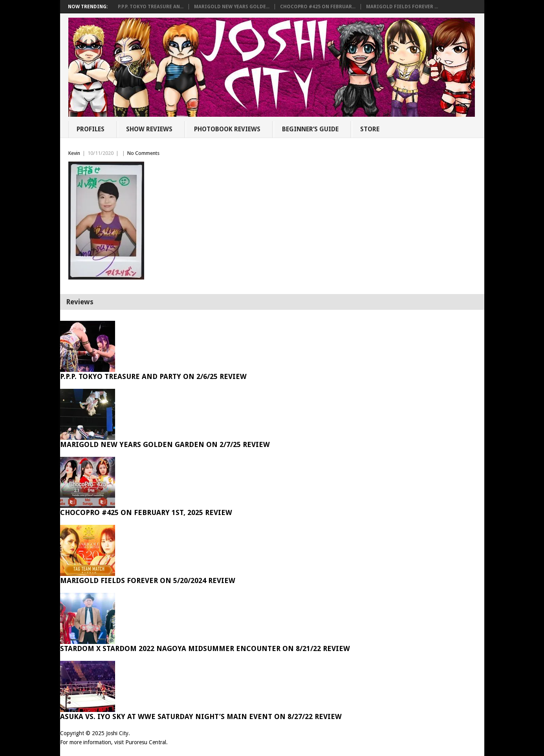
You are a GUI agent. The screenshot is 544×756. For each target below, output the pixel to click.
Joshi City (117, 733)
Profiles (91, 129)
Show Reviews (149, 129)
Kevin (74, 153)
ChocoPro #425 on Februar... (318, 7)
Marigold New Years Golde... (232, 7)
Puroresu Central (146, 742)
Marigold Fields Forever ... (402, 7)
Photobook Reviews (227, 129)
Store (370, 129)
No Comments (143, 153)
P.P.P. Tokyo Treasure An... (151, 7)
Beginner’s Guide (310, 129)
